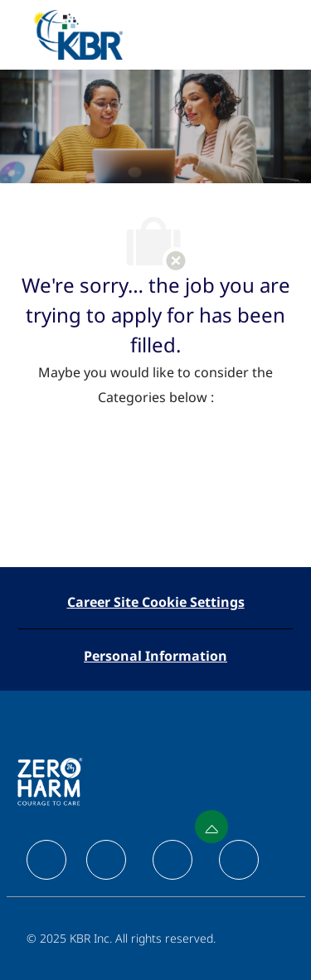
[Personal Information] (155, 656)
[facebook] (46, 860)
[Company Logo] (78, 34)
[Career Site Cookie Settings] (156, 602)
